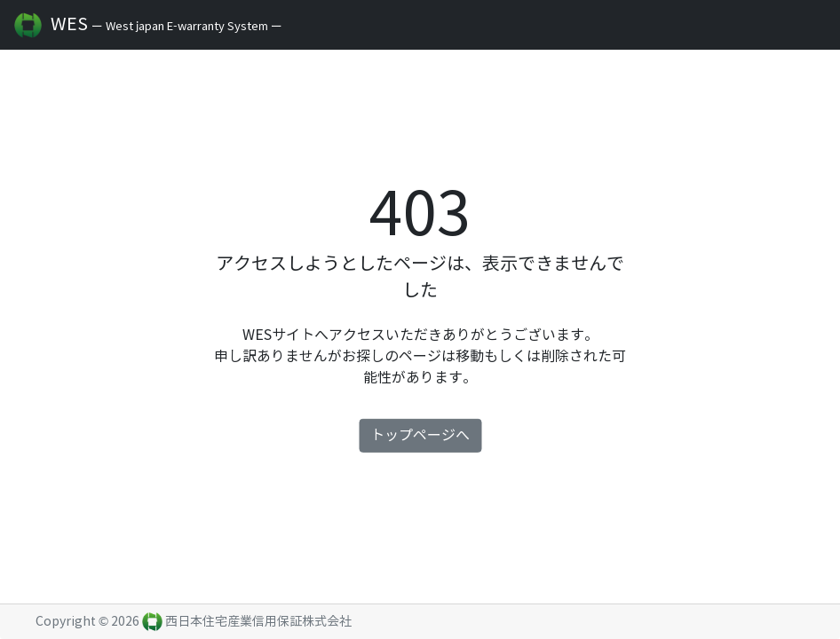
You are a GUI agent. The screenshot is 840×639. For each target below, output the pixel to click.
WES (107, 25)
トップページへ (420, 435)
